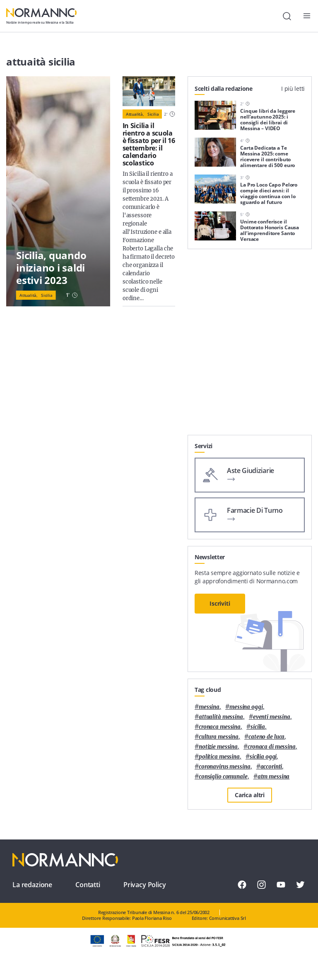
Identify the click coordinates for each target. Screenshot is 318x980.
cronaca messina (220, 727)
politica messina (219, 757)
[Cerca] (287, 16)
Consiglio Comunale (223, 777)
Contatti (88, 885)
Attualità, (29, 295)
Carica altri (250, 795)
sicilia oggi (263, 757)
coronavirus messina (225, 767)
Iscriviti (220, 603)
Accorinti (271, 767)
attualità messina (221, 717)
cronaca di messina (272, 747)
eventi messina (272, 717)
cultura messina (219, 737)
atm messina (274, 777)
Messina (209, 707)
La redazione (32, 885)
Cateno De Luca (266, 737)
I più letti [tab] (293, 89)
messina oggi (246, 707)
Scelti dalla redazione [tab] (224, 89)
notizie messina (218, 747)
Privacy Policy (145, 885)
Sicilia (47, 295)
